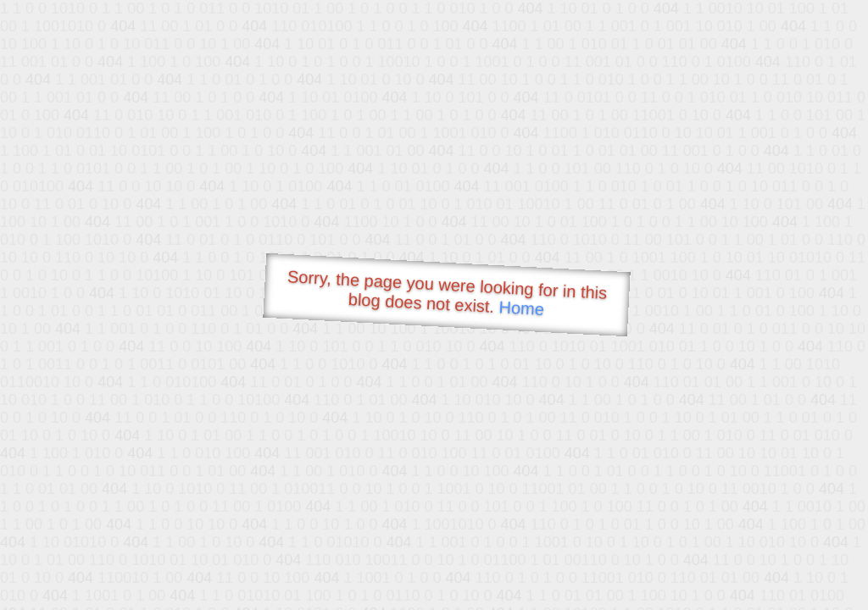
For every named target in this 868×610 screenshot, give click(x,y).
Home (521, 308)
